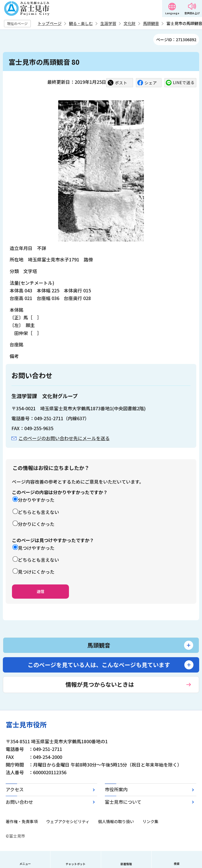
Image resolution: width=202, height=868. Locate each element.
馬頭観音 (151, 23)
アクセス (15, 789)
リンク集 (150, 821)
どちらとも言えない (38, 512)
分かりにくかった (36, 524)
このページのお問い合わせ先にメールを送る (64, 438)
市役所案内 (116, 789)
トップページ (50, 23)
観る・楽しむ (81, 23)
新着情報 (126, 864)
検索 (177, 864)
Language (172, 13)
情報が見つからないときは (100, 684)
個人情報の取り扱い (116, 821)
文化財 (130, 23)
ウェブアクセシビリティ (68, 821)
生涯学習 (108, 23)
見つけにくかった (36, 572)
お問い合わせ (19, 802)
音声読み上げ (192, 13)
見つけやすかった (36, 548)
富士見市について (123, 802)
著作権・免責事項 (22, 821)
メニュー (25, 864)
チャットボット (76, 864)
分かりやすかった (36, 500)
